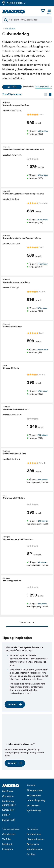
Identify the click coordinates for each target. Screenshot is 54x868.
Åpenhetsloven (35, 849)
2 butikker (42, 604)
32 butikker (43, 479)
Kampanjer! (8, 810)
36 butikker (43, 175)
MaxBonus (8, 791)
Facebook (7, 844)
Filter (12, 87)
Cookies (31, 854)
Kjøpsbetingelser (36, 839)
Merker (6, 815)
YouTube (7, 839)
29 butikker (43, 435)
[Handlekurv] (43, 11)
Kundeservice (34, 834)
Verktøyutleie (34, 795)
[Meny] (49, 12)
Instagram (8, 849)
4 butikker (42, 562)
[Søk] (27, 20)
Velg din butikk (16, 3)
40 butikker (43, 131)
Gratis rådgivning (36, 800)
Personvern (33, 844)
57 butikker (43, 220)
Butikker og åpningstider (9, 803)
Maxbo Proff (8, 820)
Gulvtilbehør (10, 29)
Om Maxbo (8, 796)
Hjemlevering (34, 810)
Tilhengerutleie (35, 790)
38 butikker (43, 350)
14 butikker (43, 264)
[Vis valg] (43, 87)
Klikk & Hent (33, 805)
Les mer (15, 704)
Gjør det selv (9, 834)
